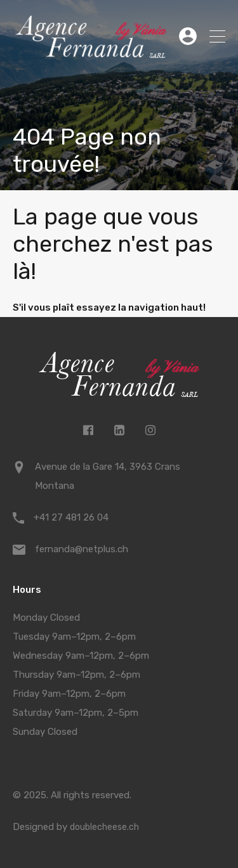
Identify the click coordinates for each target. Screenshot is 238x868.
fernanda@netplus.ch (82, 549)
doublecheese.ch (104, 827)
